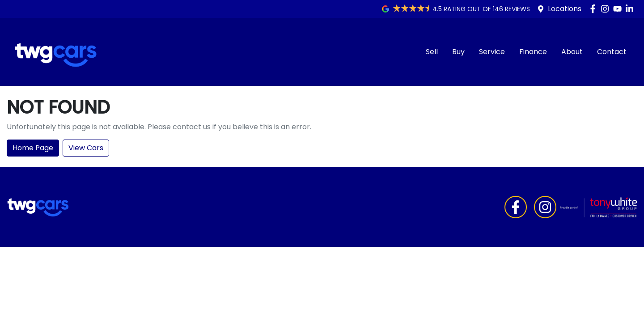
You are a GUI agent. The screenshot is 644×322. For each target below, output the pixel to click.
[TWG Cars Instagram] (607, 9)
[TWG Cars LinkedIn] (631, 9)
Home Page (33, 148)
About (572, 52)
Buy (458, 52)
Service (492, 52)
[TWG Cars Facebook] (595, 9)
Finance (533, 52)
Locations (565, 9)
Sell (432, 52)
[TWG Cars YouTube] (619, 9)
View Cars (86, 148)
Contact (612, 52)
